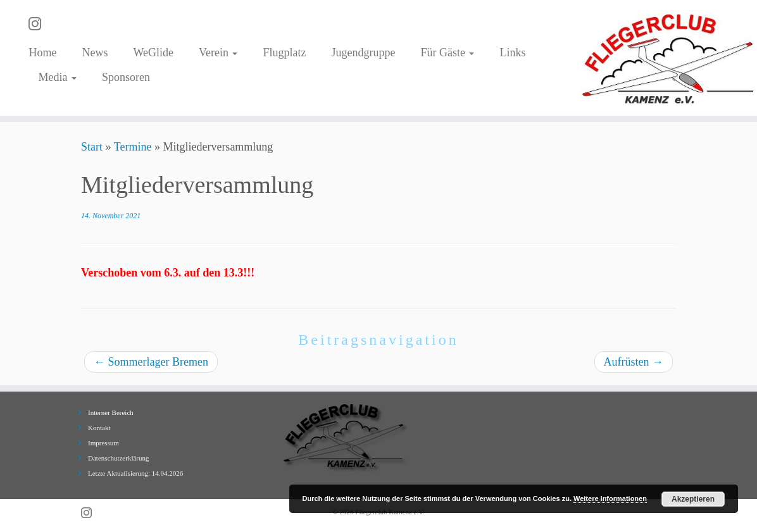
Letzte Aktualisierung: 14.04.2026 (135, 473)
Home (42, 53)
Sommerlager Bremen (151, 362)
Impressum (103, 443)
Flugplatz (284, 53)
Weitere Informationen (610, 498)
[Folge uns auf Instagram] (39, 24)
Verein (218, 53)
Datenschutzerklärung (119, 458)
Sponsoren (126, 77)
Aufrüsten (634, 362)
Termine (133, 147)
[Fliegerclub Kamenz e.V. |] (668, 58)
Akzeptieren (693, 499)
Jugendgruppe (363, 53)
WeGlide (153, 53)
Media (57, 77)
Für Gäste (447, 53)
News (95, 53)
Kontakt (99, 428)
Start (92, 147)
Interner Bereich (111, 412)
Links (512, 53)
